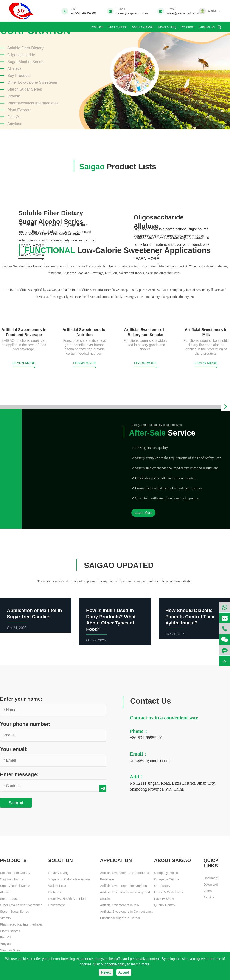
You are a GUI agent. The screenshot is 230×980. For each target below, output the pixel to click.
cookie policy (117, 964)
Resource (188, 25)
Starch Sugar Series (25, 89)
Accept (124, 972)
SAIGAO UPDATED (118, 565)
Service (159, 433)
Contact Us (207, 25)
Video (208, 891)
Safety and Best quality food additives (156, 425)
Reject (106, 972)
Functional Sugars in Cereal (120, 918)
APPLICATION (116, 861)
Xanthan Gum (10, 950)
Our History (162, 886)
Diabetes (55, 892)
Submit (16, 803)
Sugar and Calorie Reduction (69, 879)
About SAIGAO (143, 25)
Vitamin (14, 96)
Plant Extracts (19, 110)
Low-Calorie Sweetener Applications (115, 250)
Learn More (143, 513)
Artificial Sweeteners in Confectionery (127, 911)
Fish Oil (14, 117)
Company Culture (167, 879)
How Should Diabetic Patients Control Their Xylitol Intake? (190, 617)
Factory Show (164, 899)
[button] (225, 407)
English (212, 11)
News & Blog (167, 25)
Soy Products (19, 76)
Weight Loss (57, 886)
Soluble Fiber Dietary (25, 48)
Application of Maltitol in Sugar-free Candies (34, 614)
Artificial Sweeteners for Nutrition (124, 886)
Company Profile (166, 873)
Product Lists (115, 167)
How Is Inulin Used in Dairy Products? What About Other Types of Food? (111, 620)
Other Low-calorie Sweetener (32, 82)
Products (97, 25)
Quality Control (165, 905)
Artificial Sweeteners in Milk (120, 905)
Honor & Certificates (169, 892)
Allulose (14, 69)
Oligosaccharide (21, 55)
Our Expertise (118, 25)
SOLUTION (61, 861)
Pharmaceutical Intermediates (33, 103)
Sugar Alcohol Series (25, 62)
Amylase (15, 124)
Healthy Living (58, 873)
